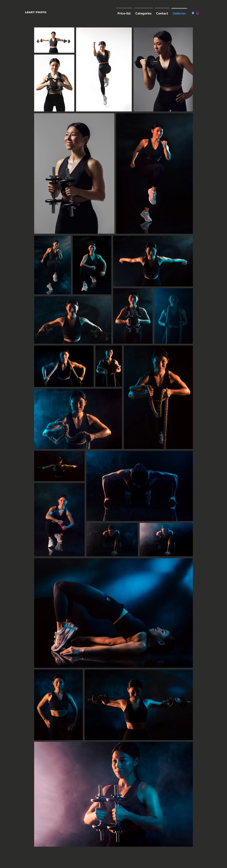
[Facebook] (193, 13)
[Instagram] (198, 13)
